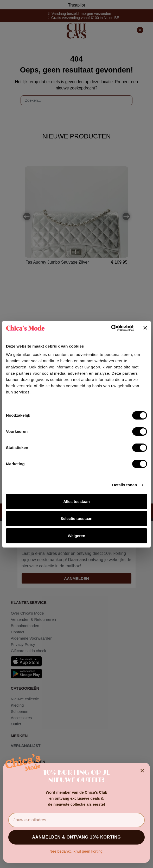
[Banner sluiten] (145, 328)
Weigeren (76, 536)
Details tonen (125, 485)
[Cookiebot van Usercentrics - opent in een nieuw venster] (111, 328)
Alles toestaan (76, 502)
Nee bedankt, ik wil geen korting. (76, 851)
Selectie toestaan (77, 518)
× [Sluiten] (142, 770)
